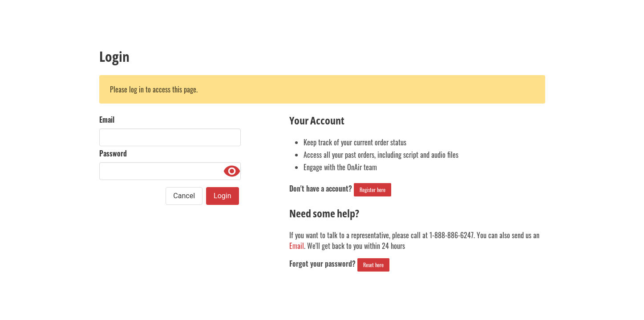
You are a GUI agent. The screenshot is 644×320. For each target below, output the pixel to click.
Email (107, 120)
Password (113, 153)
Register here (373, 190)
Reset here (373, 265)
